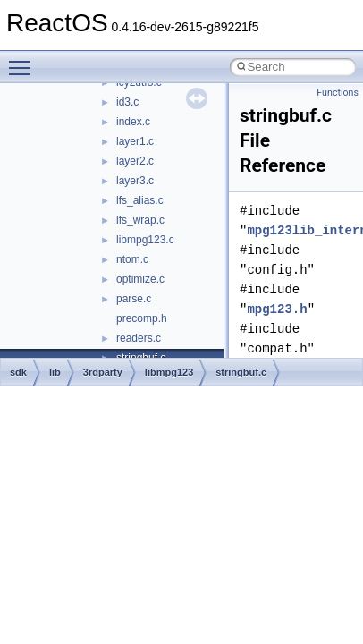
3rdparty (103, 372)
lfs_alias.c (140, 200)
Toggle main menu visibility (24, 60)
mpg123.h (277, 309)
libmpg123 (169, 372)
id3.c (127, 102)
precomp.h (142, 318)
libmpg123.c (145, 240)
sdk (18, 372)
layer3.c (135, 181)
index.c (133, 122)
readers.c (139, 338)
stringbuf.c (241, 372)
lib (55, 372)
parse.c (134, 299)
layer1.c (135, 141)
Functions (338, 93)
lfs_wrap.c (140, 220)
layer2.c (135, 161)
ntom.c (132, 259)
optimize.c (140, 279)
